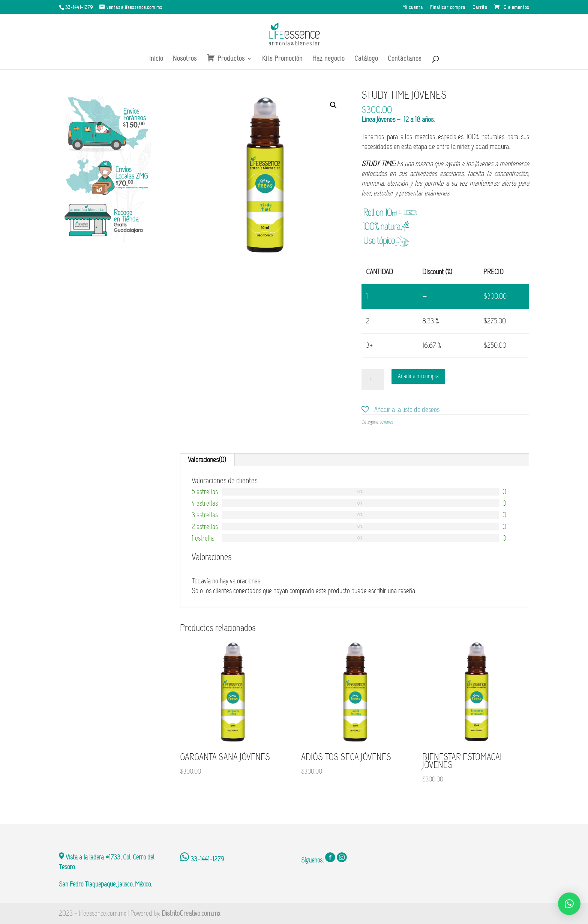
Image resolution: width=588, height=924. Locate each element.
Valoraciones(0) (207, 460)
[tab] (207, 460)
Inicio (156, 59)
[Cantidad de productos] (373, 380)
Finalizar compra (448, 8)
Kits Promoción (282, 59)
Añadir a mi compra (418, 376)
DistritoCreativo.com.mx (191, 913)
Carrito (480, 8)
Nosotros (185, 59)
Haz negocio (328, 59)
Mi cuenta (413, 8)
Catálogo (366, 59)
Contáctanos (405, 59)
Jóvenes (387, 422)
